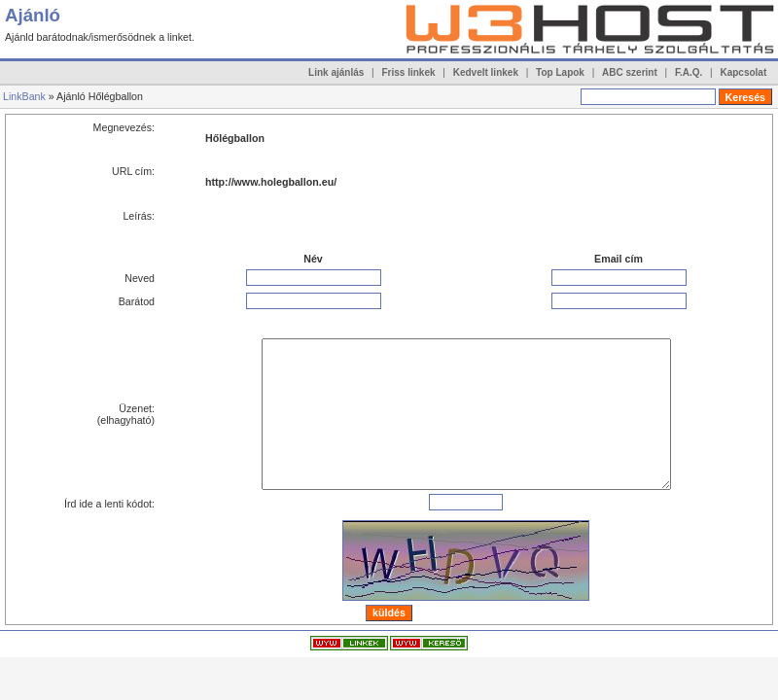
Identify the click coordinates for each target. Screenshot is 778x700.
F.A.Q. (689, 72)
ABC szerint (630, 72)
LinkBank (24, 96)
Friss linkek (409, 72)
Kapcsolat (743, 72)
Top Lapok (560, 72)
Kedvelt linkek (486, 72)
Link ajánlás (336, 72)
